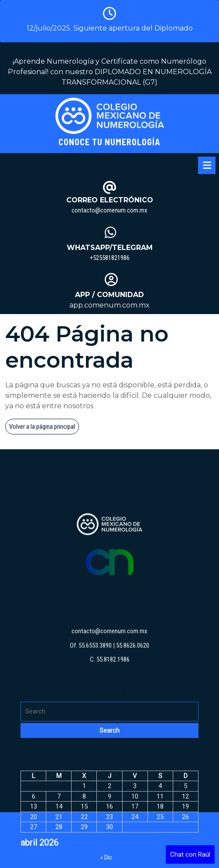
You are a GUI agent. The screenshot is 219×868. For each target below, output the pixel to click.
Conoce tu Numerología (109, 142)
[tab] (207, 165)
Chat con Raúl (190, 854)
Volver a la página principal (44, 428)
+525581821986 (110, 258)
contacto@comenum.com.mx (109, 210)
